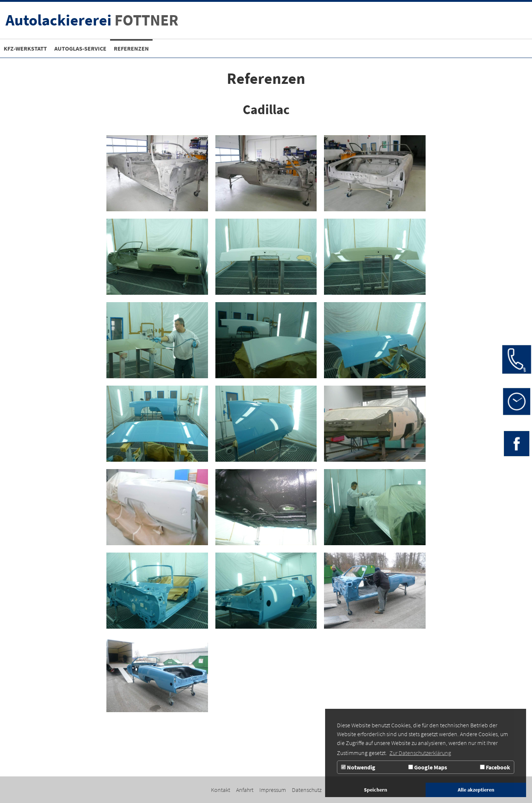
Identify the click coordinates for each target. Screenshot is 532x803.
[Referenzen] (131, 48)
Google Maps (428, 767)
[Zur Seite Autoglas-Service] (80, 48)
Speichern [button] (376, 790)
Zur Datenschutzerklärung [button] (420, 753)
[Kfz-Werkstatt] (25, 48)
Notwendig (358, 767)
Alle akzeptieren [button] (476, 790)
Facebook (495, 767)
